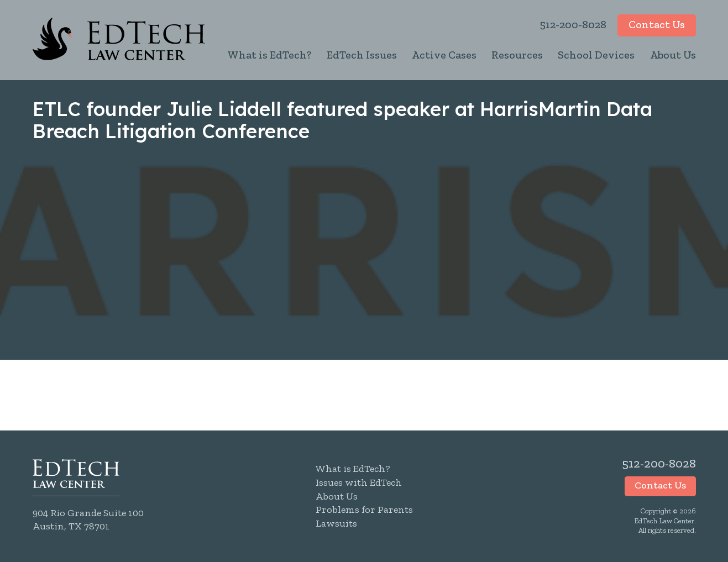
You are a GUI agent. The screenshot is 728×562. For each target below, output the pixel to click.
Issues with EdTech (359, 482)
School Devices (596, 55)
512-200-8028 (573, 24)
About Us (673, 55)
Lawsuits (336, 523)
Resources (517, 55)
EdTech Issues (362, 55)
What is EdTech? (269, 55)
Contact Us (657, 24)
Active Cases (444, 55)
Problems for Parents (364, 510)
